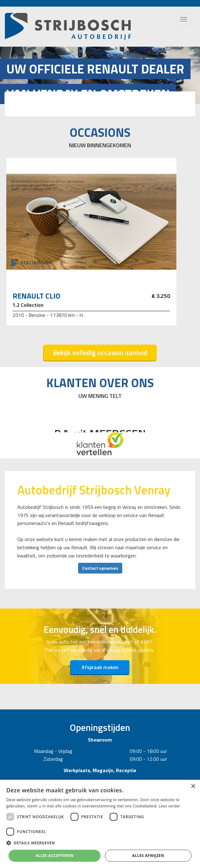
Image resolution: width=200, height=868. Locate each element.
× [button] (193, 786)
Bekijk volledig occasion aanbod (100, 352)
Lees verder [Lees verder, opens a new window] (170, 806)
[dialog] (100, 824)
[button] (100, 843)
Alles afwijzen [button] (148, 856)
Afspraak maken (100, 667)
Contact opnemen (100, 568)
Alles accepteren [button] (55, 856)
